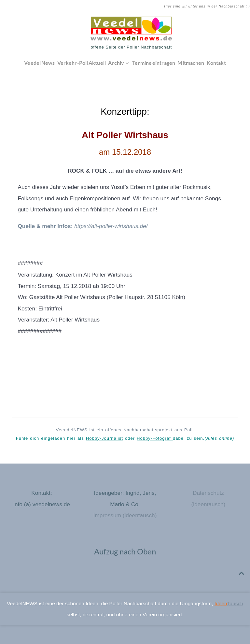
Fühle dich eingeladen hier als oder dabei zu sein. (125, 438)
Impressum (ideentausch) (125, 515)
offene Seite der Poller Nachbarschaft (131, 47)
